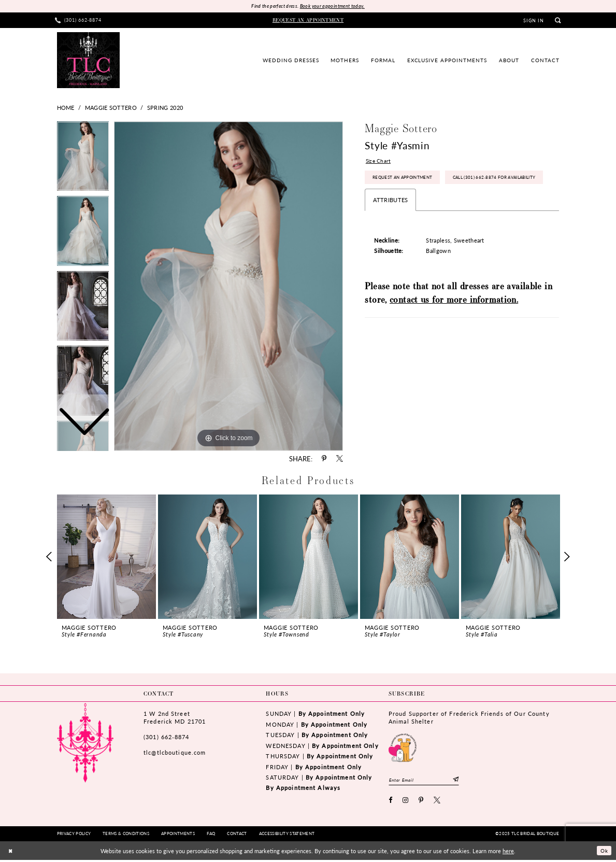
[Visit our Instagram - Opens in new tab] (406, 803)
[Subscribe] (465, 781)
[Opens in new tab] (403, 747)
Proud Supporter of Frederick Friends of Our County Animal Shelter (469, 718)
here (508, 853)
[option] (83, 235)
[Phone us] (78, 21)
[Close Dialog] (11, 853)
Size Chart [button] (379, 163)
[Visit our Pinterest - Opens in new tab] (421, 803)
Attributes (390, 227)
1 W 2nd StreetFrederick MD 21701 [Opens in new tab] (175, 718)
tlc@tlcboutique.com (175, 753)
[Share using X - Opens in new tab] (340, 460)
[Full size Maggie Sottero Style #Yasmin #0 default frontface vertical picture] (228, 287)
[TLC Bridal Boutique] (88, 61)
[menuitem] (78, 21)
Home (66, 108)
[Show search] (558, 21)
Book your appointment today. (334, 7)
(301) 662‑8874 (166, 737)
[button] (534, 21)
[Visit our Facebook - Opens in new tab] (391, 803)
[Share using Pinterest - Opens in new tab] (324, 460)
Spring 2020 (165, 108)
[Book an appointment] (308, 21)
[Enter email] (429, 781)
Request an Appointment (407, 181)
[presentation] (107, 557)
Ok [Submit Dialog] (603, 853)
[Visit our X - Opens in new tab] (437, 803)
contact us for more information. (454, 326)
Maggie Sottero (111, 108)
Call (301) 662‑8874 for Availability (420, 203)
